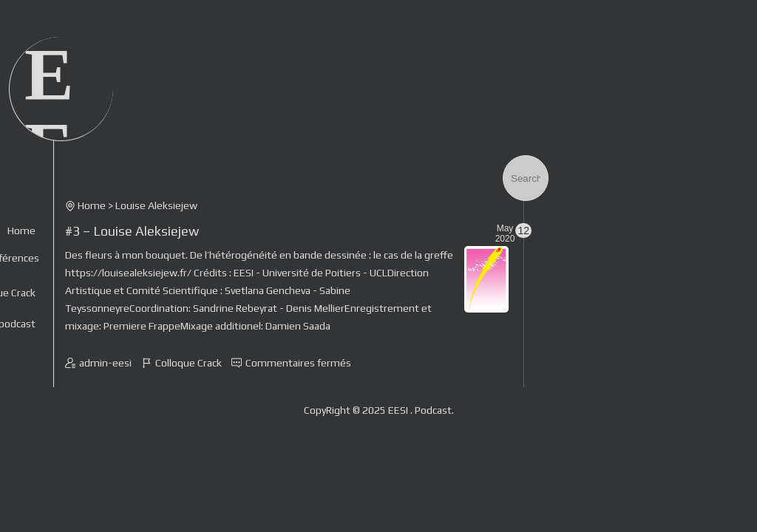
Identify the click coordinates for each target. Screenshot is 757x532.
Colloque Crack (189, 363)
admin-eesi (105, 363)
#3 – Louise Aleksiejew (132, 231)
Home (21, 231)
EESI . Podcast (420, 410)
